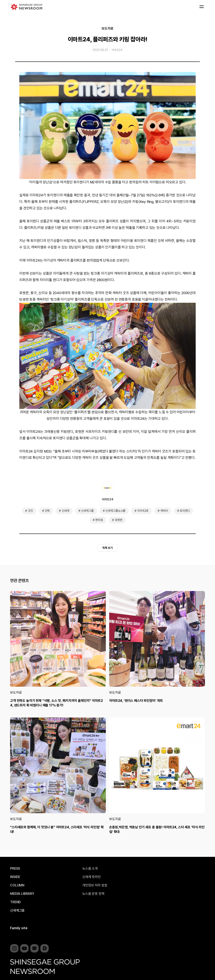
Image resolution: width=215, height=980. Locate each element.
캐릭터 (164, 511)
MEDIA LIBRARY (22, 894)
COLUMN (17, 885)
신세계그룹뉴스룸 (115, 511)
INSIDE (15, 877)
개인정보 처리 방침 (95, 885)
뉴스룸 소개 (90, 869)
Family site (19, 928)
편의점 (99, 520)
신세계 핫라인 (91, 877)
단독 (47, 511)
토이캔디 (185, 511)
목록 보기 (107, 548)
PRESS (15, 869)
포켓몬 (119, 520)
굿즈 (30, 511)
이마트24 (117, 50)
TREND (15, 902)
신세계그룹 (87, 511)
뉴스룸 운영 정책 (93, 894)
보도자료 (107, 29)
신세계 (66, 511)
